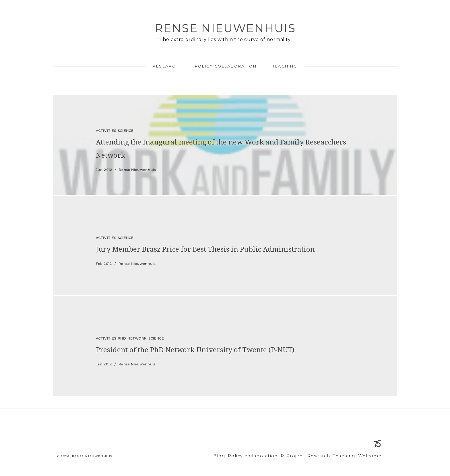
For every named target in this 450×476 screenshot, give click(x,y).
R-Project (301, 456)
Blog (235, 456)
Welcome (371, 456)
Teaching (285, 66)
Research (166, 66)
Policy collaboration (226, 66)
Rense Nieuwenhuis (225, 28)
